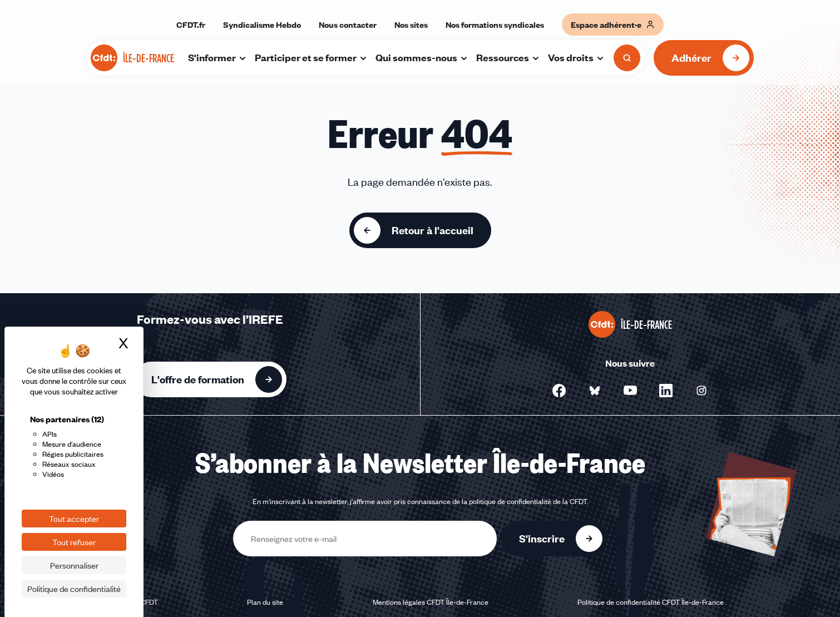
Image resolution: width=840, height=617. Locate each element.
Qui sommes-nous (422, 57)
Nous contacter (348, 24)
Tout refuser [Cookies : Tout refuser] (74, 542)
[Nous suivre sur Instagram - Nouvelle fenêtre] (701, 391)
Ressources (508, 57)
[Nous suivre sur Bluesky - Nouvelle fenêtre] (595, 391)
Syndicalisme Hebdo (262, 24)
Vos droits (576, 57)
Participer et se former (311, 57)
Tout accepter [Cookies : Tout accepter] (74, 519)
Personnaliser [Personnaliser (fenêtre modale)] (74, 565)
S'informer (218, 57)
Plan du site (265, 602)
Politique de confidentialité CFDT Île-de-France (651, 602)
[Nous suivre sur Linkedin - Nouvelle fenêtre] (666, 391)
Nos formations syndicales (495, 24)
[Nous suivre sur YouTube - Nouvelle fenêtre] (630, 391)
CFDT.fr (191, 24)
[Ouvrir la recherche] (627, 58)
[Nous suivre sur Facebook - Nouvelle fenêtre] (559, 391)
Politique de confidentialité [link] (74, 589)
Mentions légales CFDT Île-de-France (431, 602)
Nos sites (411, 24)
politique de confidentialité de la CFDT (528, 501)
